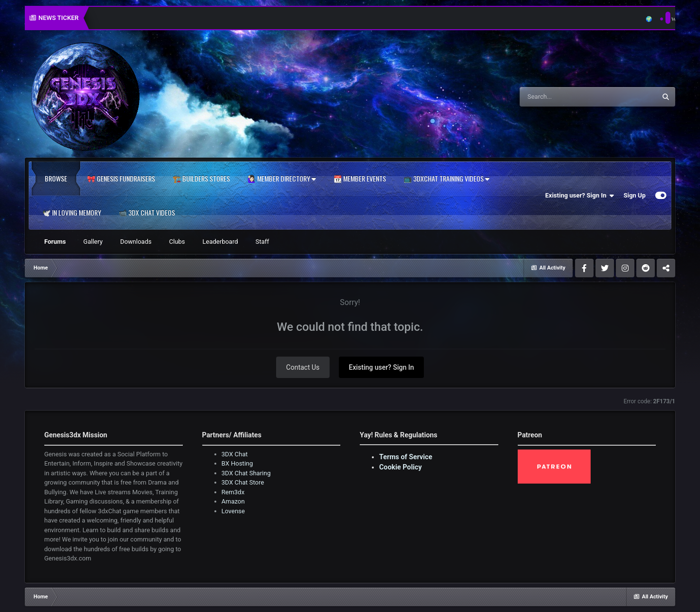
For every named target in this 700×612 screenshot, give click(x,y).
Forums (55, 242)
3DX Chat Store (243, 482)
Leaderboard (220, 242)
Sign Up (635, 195)
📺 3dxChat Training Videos (446, 179)
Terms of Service (406, 457)
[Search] (563, 97)
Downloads (136, 242)
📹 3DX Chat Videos (147, 213)
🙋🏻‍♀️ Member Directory (282, 179)
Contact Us (303, 367)
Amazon (233, 501)
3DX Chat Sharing (246, 473)
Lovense (233, 511)
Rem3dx (233, 492)
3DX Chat (235, 454)
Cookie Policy (401, 467)
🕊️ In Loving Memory (72, 213)
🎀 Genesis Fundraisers (121, 179)
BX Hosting (237, 463)
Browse (56, 179)
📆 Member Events (360, 179)
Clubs (177, 242)
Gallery (93, 242)
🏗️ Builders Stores (201, 179)
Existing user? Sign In (580, 196)
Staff (262, 242)
